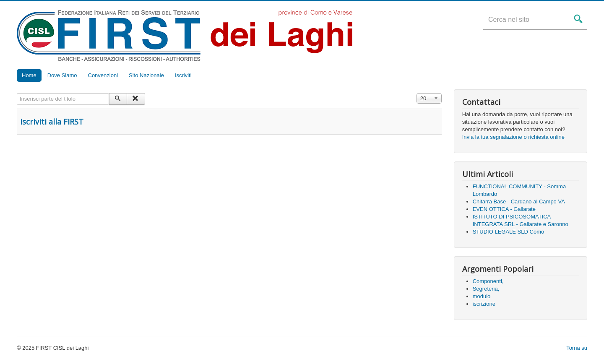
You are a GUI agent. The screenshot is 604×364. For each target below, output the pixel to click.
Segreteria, (486, 289)
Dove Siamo (62, 75)
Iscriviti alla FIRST (52, 122)
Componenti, (488, 281)
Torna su (577, 348)
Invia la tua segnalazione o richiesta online (513, 137)
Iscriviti (183, 75)
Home (29, 75)
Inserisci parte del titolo (17, 93)
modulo (482, 296)
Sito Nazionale (146, 75)
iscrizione (484, 304)
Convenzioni (103, 75)
